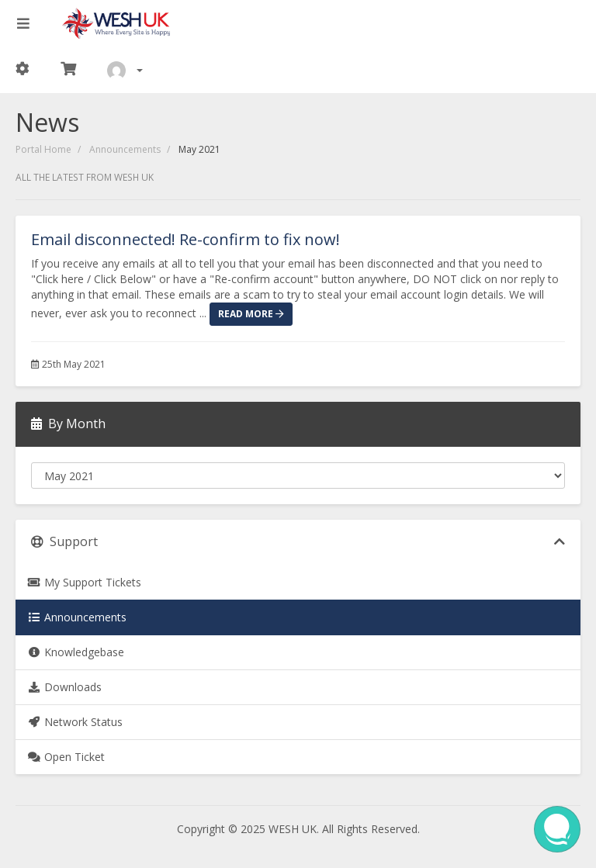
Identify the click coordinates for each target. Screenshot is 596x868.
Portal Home (43, 149)
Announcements (125, 149)
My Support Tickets (84, 582)
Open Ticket (66, 757)
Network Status (75, 722)
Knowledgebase (76, 652)
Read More (251, 314)
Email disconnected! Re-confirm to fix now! (185, 239)
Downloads (64, 687)
